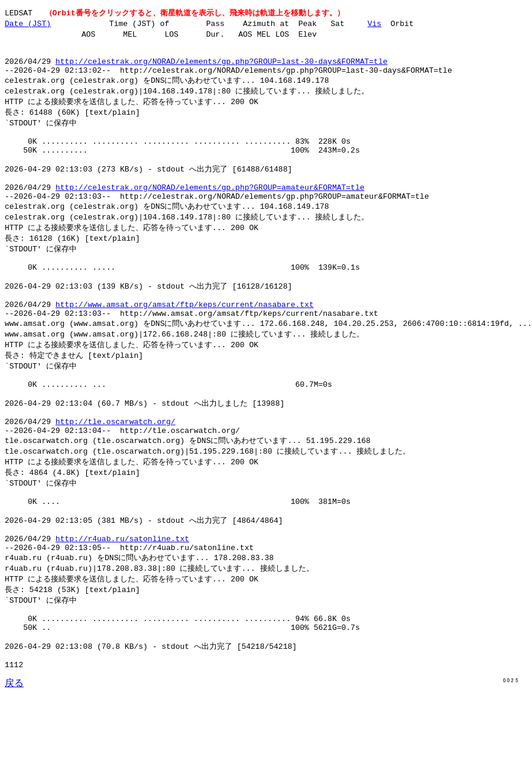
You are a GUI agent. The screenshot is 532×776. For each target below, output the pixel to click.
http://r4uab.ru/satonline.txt (122, 604)
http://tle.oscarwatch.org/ (116, 473)
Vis (374, 24)
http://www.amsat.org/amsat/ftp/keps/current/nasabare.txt (185, 341)
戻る (14, 764)
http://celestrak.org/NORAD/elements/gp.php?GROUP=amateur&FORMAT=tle (210, 210)
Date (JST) (28, 24)
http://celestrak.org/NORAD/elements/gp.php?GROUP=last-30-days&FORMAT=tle (222, 68)
